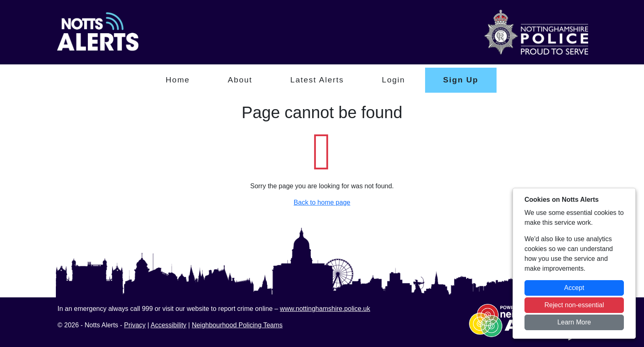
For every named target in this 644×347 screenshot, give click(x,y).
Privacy (135, 325)
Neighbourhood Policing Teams (237, 325)
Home (178, 80)
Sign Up (461, 80)
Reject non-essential (574, 305)
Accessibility (169, 325)
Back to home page (322, 202)
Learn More (574, 322)
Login (394, 80)
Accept (574, 288)
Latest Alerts (317, 80)
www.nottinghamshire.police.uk (325, 309)
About (240, 80)
